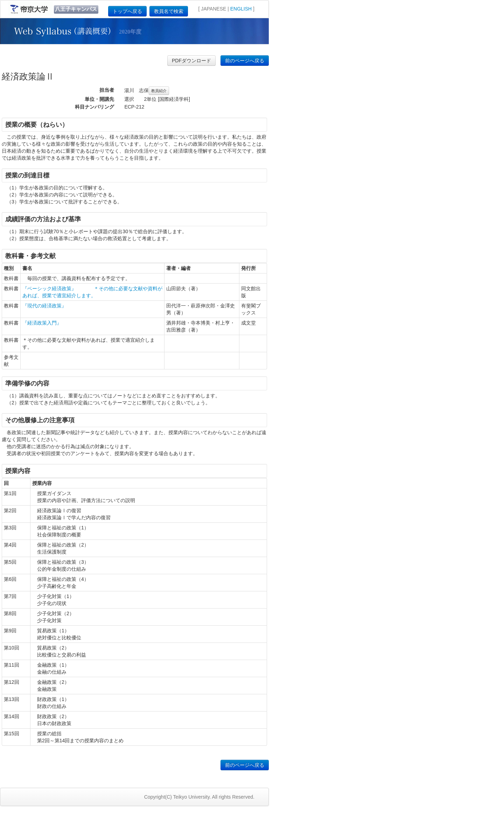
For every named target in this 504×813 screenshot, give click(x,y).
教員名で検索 (169, 11)
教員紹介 (159, 91)
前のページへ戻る (245, 61)
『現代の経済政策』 (44, 306)
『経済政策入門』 (42, 323)
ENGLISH (241, 9)
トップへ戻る (127, 11)
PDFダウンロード (191, 61)
